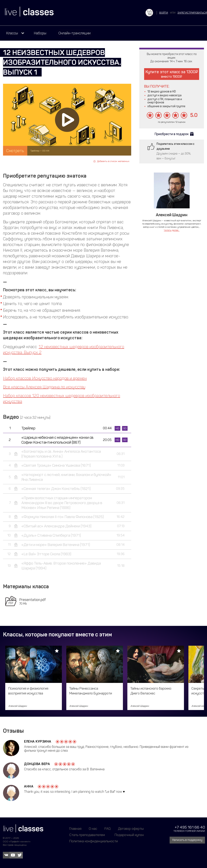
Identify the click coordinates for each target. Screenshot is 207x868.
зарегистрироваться (192, 13)
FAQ (108, 829)
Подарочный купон (129, 835)
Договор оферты (131, 829)
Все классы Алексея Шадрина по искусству (44, 387)
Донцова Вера (37, 764)
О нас (93, 829)
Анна (29, 786)
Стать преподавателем (87, 835)
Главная (75, 829)
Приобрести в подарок (172, 134)
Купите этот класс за (172, 74)
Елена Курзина (38, 741)
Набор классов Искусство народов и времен (45, 378)
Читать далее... (172, 230)
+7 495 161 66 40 (190, 827)
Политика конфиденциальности (94, 841)
